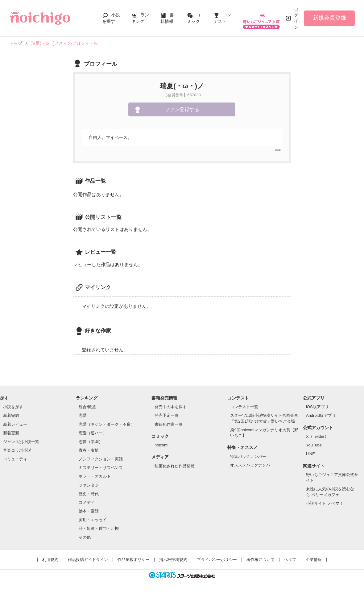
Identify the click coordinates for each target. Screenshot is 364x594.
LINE (310, 454)
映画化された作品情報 (175, 466)
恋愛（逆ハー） (93, 433)
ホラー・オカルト (95, 476)
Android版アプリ (321, 415)
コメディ (87, 502)
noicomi (161, 445)
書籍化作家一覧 (169, 424)
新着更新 (11, 433)
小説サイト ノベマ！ (325, 503)
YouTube (314, 445)
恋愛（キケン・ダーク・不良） (107, 424)
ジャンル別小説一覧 (21, 442)
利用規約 (50, 560)
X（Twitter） (317, 436)
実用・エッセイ (93, 520)
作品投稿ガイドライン (88, 560)
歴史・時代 (89, 494)
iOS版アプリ (317, 407)
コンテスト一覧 (244, 407)
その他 (85, 537)
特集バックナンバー (248, 456)
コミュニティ (15, 459)
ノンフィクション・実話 (101, 459)
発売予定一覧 (167, 415)
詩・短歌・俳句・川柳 (99, 528)
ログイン (296, 18)
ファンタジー (91, 485)
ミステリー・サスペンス (101, 468)
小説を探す (13, 407)
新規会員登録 (329, 18)
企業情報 (314, 560)
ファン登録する (182, 109)
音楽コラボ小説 (17, 450)
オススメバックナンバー (252, 465)
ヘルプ (290, 560)
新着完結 (11, 415)
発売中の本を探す (171, 407)
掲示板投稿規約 (173, 560)
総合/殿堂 (87, 407)
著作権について (261, 560)
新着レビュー (15, 424)
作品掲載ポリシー (134, 560)
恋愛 (83, 415)
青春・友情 (89, 450)
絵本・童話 (89, 511)
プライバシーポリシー (217, 560)
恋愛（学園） (91, 442)
